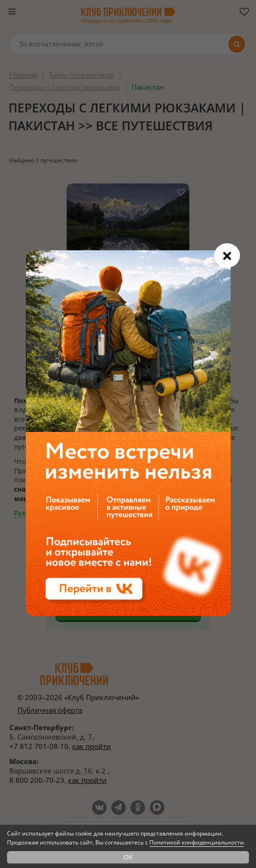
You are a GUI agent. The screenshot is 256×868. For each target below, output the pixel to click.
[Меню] (12, 12)
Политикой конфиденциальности (197, 842)
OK (128, 857)
